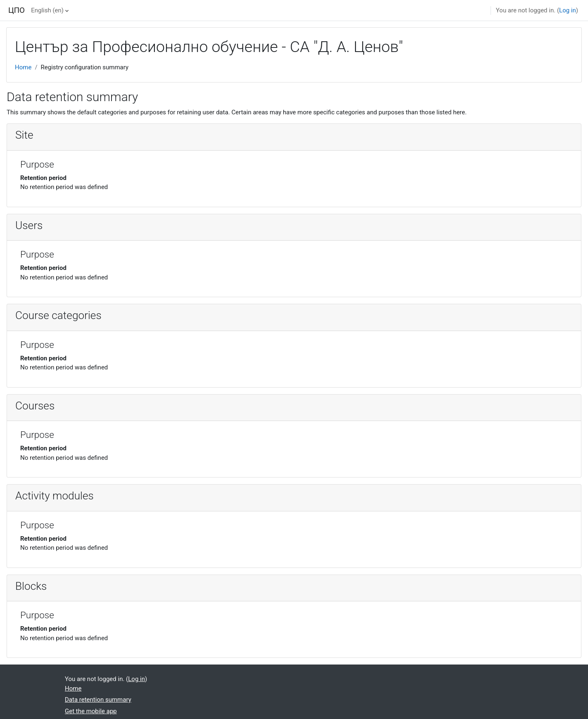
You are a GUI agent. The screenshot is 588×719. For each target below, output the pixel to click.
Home (23, 67)
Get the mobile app (91, 711)
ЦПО (17, 10)
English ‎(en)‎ (47, 10)
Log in (568, 10)
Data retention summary (98, 700)
